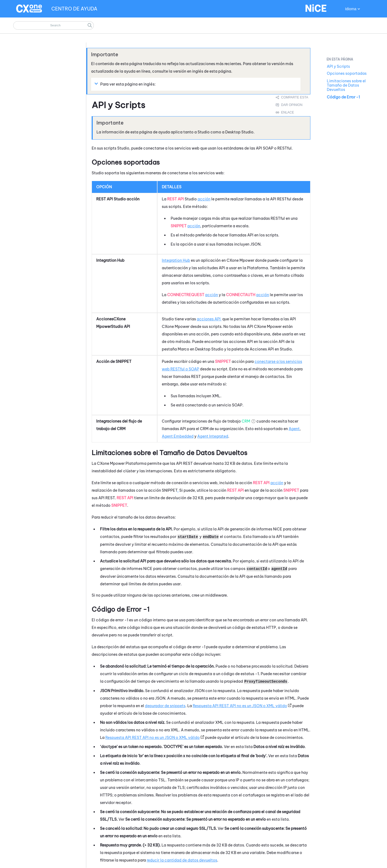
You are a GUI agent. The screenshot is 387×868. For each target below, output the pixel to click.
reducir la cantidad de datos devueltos (182, 860)
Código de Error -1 (343, 97)
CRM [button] (246, 421)
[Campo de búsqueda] (53, 25)
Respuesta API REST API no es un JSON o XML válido (240, 706)
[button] (90, 25)
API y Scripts (338, 66)
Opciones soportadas (347, 73)
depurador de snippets (165, 706)
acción (204, 199)
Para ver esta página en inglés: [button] (126, 84)
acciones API (209, 319)
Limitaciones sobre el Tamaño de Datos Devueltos (346, 85)
